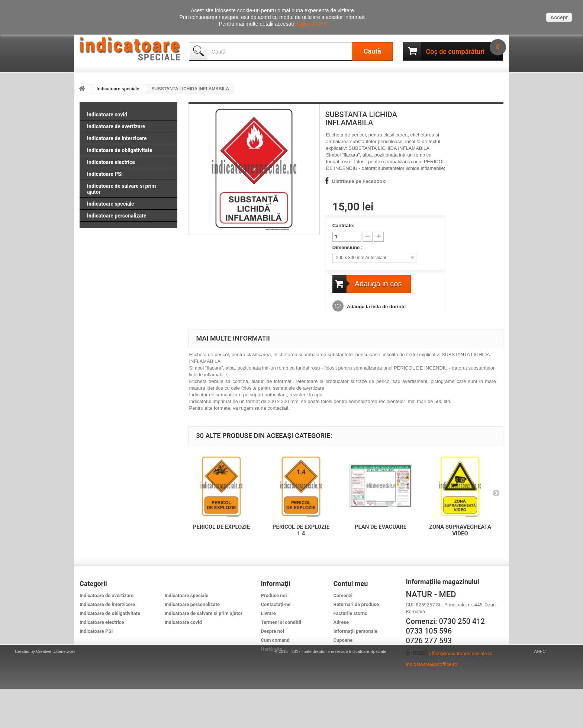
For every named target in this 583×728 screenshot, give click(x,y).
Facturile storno (351, 613)
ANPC (540, 690)
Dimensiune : (348, 247)
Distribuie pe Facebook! (359, 181)
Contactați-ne (276, 604)
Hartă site (272, 649)
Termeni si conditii (281, 622)
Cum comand (275, 640)
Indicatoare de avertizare (116, 126)
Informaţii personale (355, 631)
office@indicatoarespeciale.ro (461, 653)
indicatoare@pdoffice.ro (432, 664)
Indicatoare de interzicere (117, 138)
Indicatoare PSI (105, 174)
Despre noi (273, 631)
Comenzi (343, 595)
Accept (559, 17)
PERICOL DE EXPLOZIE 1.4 (301, 530)
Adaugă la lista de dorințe (376, 307)
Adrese (341, 622)
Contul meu (351, 584)
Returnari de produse (356, 604)
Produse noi (274, 595)
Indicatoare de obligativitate (120, 150)
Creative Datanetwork (56, 690)
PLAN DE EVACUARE (381, 527)
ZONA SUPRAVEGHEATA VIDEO (460, 530)
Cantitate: (344, 226)
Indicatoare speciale (118, 89)
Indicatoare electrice (111, 162)
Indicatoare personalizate (117, 216)
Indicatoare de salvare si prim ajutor (121, 189)
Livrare (268, 613)
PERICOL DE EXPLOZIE (221, 527)
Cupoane (343, 640)
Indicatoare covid (107, 115)
